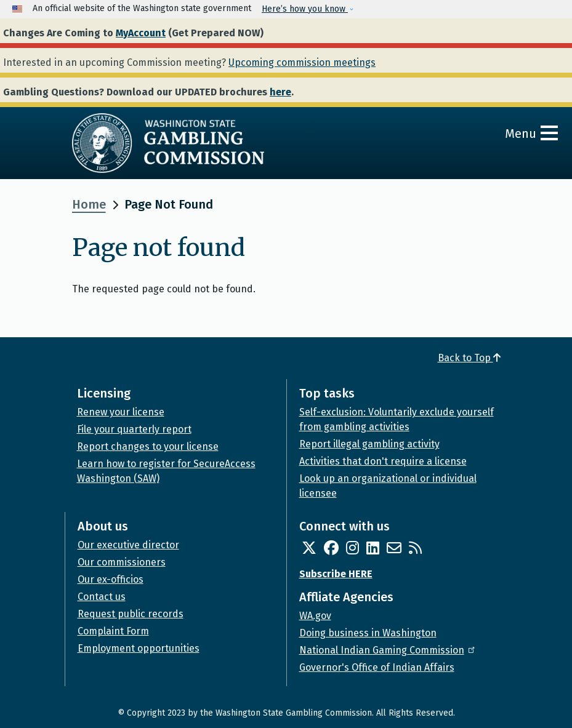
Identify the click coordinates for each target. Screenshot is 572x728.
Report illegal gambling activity (369, 444)
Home (89, 204)
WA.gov (315, 616)
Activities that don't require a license (383, 461)
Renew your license (121, 412)
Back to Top (469, 358)
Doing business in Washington (368, 633)
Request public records (131, 614)
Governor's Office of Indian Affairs (377, 667)
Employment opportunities (139, 648)
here (280, 92)
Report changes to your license (148, 446)
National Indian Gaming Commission (388, 650)
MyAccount (141, 33)
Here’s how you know (305, 9)
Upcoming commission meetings (302, 62)
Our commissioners (122, 562)
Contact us (102, 597)
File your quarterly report (134, 429)
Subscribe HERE (336, 574)
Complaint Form (113, 631)
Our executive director (128, 545)
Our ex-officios (111, 579)
